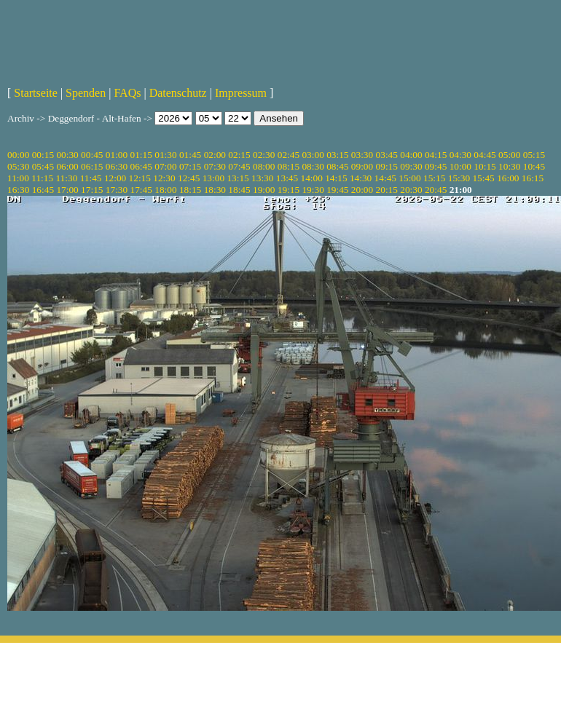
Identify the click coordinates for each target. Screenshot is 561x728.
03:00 (313, 155)
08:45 (337, 166)
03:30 (362, 155)
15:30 (459, 178)
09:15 (387, 166)
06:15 (92, 166)
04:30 (460, 155)
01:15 (141, 155)
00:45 (92, 155)
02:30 (264, 155)
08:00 (264, 166)
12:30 (164, 178)
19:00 (264, 190)
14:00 (312, 178)
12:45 (189, 178)
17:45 (141, 190)
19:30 (313, 190)
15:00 (409, 178)
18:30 (215, 190)
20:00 (362, 190)
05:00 (509, 155)
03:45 (387, 155)
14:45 (385, 178)
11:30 (66, 178)
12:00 (115, 178)
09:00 (362, 166)
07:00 (165, 166)
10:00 (460, 166)
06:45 (141, 166)
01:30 (165, 155)
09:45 (436, 166)
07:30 (215, 166)
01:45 (190, 155)
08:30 (313, 166)
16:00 (508, 178)
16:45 (43, 190)
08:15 (289, 166)
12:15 (140, 178)
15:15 (434, 178)
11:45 (91, 178)
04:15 (436, 155)
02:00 (215, 155)
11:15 (42, 178)
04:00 (411, 155)
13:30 (262, 178)
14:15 (336, 178)
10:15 (484, 166)
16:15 (533, 178)
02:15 (239, 155)
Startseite (36, 93)
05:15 (534, 155)
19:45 (337, 190)
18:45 (239, 190)
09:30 (411, 166)
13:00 (213, 178)
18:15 (190, 190)
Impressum (241, 93)
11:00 (18, 178)
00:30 (67, 155)
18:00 (165, 190)
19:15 (289, 190)
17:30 (117, 190)
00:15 (43, 155)
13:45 (287, 178)
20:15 (387, 190)
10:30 (509, 166)
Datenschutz (178, 93)
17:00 (67, 190)
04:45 (484, 155)
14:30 (361, 178)
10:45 (534, 166)
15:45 (483, 178)
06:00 (67, 166)
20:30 (411, 190)
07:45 (239, 166)
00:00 (18, 155)
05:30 (18, 166)
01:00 (117, 155)
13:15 (238, 178)
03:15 (337, 155)
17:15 (92, 190)
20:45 (436, 190)
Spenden (86, 93)
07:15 (190, 166)
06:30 (117, 166)
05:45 (43, 166)
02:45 (289, 155)
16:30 (18, 190)
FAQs (127, 93)
